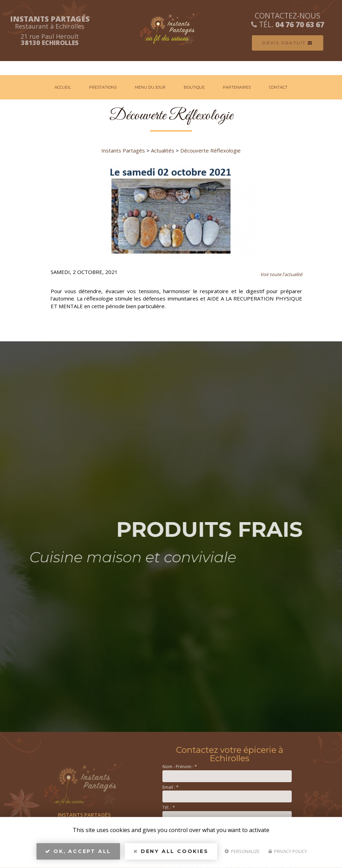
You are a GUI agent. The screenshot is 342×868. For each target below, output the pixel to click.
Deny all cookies (171, 853)
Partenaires (237, 87)
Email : (170, 787)
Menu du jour (150, 87)
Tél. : (169, 807)
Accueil (63, 87)
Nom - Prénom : (180, 767)
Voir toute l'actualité (281, 274)
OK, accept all (78, 853)
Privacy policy (288, 853)
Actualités (163, 150)
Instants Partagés (123, 150)
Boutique (194, 87)
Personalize (242, 853)
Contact (278, 87)
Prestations (103, 87)
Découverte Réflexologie (210, 150)
